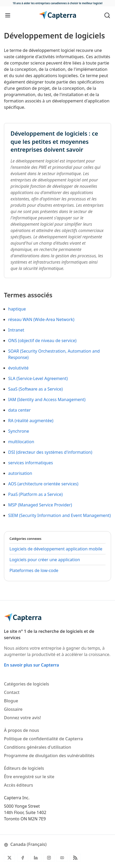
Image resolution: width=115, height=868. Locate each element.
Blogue (11, 701)
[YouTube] (62, 858)
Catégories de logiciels (27, 684)
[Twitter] (9, 858)
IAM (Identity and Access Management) (47, 400)
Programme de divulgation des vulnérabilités (49, 756)
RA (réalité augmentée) (31, 421)
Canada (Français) (25, 844)
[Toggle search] (107, 15)
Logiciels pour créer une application (45, 560)
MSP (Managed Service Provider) (40, 505)
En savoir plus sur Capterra (31, 665)
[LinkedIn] (36, 858)
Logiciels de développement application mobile (56, 549)
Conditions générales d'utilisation (37, 747)
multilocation (21, 442)
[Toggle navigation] (8, 15)
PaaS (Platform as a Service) (35, 494)
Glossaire (13, 709)
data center (19, 410)
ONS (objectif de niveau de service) (42, 341)
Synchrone (19, 431)
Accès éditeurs (19, 785)
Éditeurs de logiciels (24, 768)
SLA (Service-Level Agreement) (38, 378)
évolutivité (18, 368)
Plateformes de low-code (34, 570)
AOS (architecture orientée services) (43, 484)
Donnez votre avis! (22, 718)
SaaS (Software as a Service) (35, 389)
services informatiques (31, 463)
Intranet (16, 330)
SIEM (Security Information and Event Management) (59, 515)
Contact (12, 692)
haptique (17, 309)
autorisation (20, 473)
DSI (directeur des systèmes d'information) (50, 452)
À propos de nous (21, 730)
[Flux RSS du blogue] (75, 858)
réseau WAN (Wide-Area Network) (41, 319)
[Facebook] (23, 858)
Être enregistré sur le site (29, 777)
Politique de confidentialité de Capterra (43, 739)
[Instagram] (49, 858)
